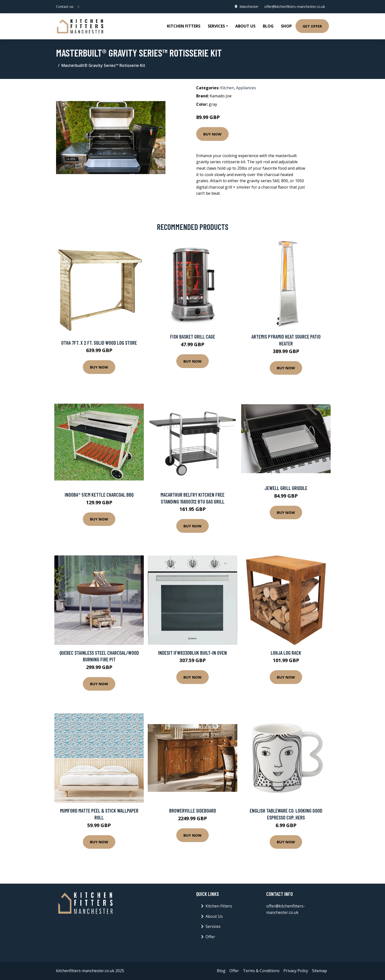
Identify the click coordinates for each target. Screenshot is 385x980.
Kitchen (227, 88)
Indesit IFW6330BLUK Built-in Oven (192, 653)
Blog (268, 26)
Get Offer (312, 26)
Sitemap (319, 971)
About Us (245, 26)
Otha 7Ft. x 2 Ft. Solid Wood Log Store (99, 343)
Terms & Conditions (261, 971)
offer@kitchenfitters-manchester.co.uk (295, 7)
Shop (286, 26)
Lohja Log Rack (286, 653)
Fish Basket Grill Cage (193, 336)
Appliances (246, 88)
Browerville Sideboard (193, 810)
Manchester (249, 7)
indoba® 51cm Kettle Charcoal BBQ (99, 495)
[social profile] (79, 7)
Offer (210, 937)
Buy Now (212, 134)
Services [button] (216, 26)
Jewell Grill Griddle (286, 488)
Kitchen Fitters (184, 26)
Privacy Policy (296, 971)
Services (213, 926)
